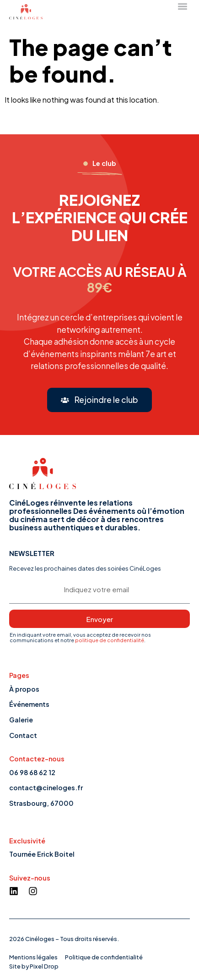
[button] (99, 400)
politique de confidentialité (110, 640)
